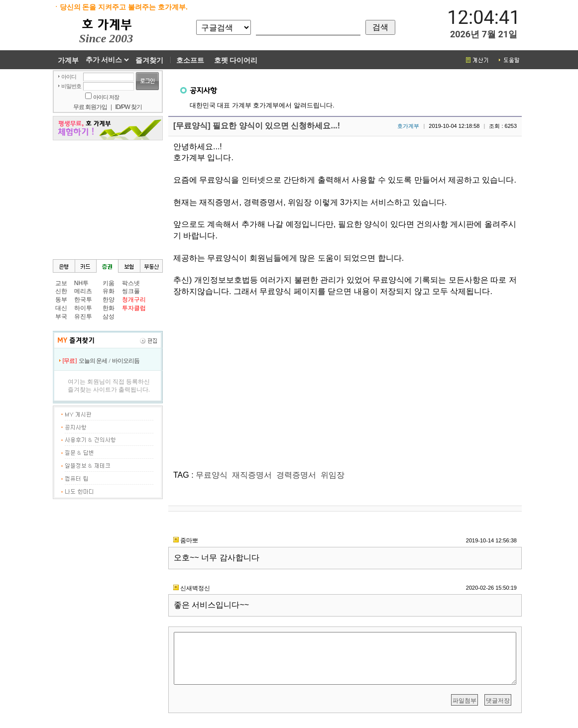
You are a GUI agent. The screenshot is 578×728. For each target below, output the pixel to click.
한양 (109, 300)
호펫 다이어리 (236, 60)
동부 (61, 300)
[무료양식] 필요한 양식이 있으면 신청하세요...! (257, 126)
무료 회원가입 (90, 107)
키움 (109, 283)
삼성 (109, 316)
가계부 (68, 60)
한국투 (83, 300)
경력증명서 (296, 475)
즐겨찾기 (149, 60)
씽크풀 (131, 291)
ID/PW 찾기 (128, 107)
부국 (61, 316)
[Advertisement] (108, 199)
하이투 (83, 308)
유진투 (83, 316)
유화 (109, 291)
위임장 (333, 475)
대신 (61, 308)
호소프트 (190, 60)
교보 (61, 283)
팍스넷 (131, 283)
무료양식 (212, 475)
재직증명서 (252, 475)
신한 (61, 291)
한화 (109, 308)
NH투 (81, 283)
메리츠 (83, 291)
